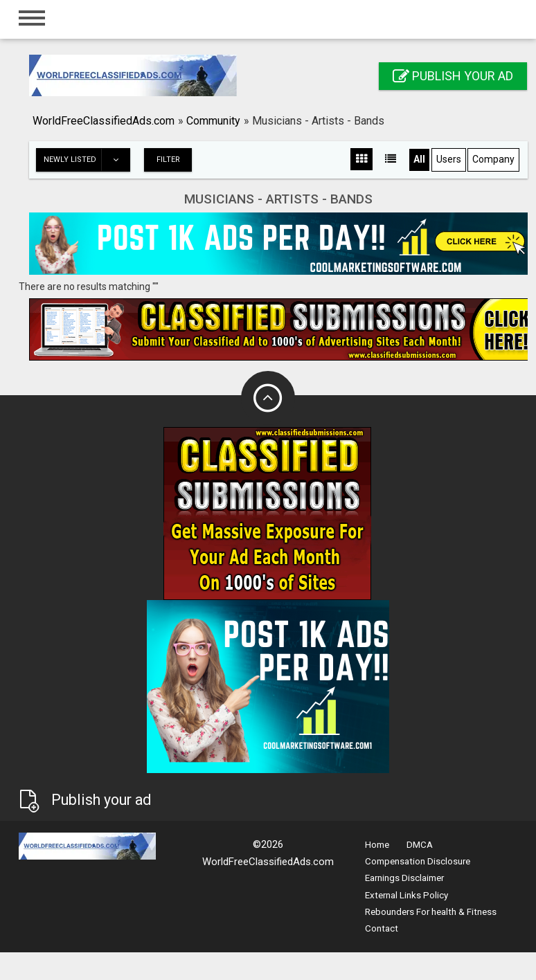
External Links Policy (407, 895)
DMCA (420, 845)
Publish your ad (453, 76)
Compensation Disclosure (418, 861)
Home (377, 845)
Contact (382, 928)
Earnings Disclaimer (404, 878)
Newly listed (87, 160)
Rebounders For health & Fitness (431, 912)
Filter (168, 160)
